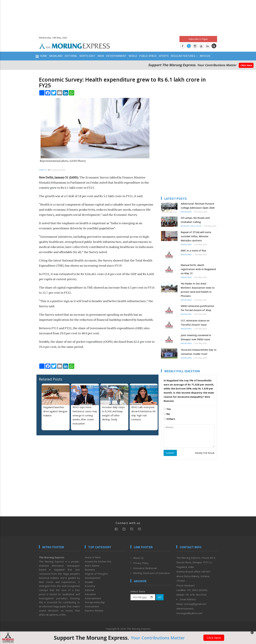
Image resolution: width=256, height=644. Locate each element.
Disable (89, 582)
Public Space (148, 56)
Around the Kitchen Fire (98, 561)
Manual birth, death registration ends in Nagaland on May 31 (198, 269)
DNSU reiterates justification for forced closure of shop (197, 308)
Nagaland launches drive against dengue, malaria (56, 411)
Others (169, 419)
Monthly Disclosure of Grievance (151, 573)
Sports (164, 56)
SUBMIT (170, 453)
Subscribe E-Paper (198, 39)
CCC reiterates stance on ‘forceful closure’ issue (195, 323)
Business (90, 570)
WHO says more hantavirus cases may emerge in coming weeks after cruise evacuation (85, 415)
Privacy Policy (141, 563)
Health (43, 170)
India (101, 56)
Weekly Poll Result (205, 453)
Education (90, 594)
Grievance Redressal (145, 568)
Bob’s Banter (92, 566)
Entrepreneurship (95, 602)
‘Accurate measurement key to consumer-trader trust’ (199, 352)
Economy (90, 586)
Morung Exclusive (191, 226)
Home (44, 56)
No (167, 414)
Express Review (94, 610)
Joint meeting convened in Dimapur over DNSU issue (196, 337)
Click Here (246, 65)
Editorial (71, 56)
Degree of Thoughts (96, 574)
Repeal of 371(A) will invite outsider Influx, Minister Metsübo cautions (196, 236)
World (133, 56)
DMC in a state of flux (193, 251)
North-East (88, 56)
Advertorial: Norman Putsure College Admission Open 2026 (198, 206)
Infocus (205, 56)
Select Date (138, 591)
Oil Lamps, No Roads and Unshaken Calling (195, 220)
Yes (167, 409)
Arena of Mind (93, 557)
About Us (138, 558)
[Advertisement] (128, 17)
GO (160, 597)
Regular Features (184, 56)
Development (93, 578)
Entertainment (116, 56)
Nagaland (56, 56)
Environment (92, 606)
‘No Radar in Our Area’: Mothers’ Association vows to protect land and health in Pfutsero (198, 290)
